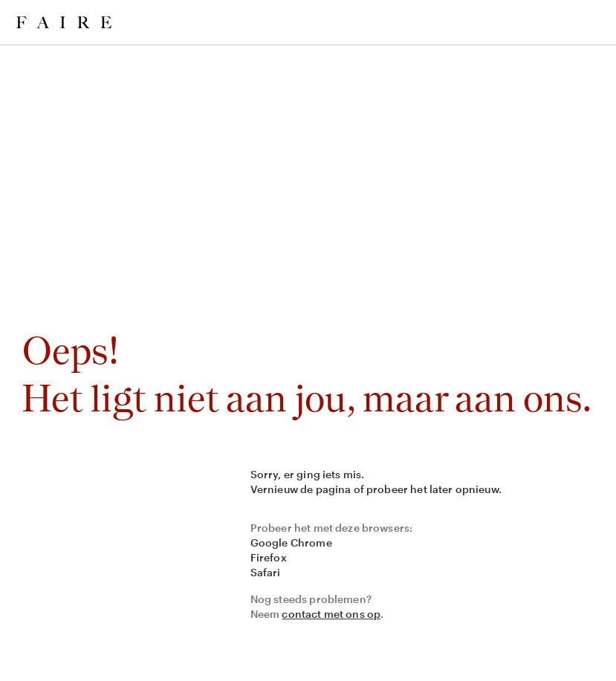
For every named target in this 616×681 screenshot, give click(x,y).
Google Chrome (291, 542)
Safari (266, 572)
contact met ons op (331, 614)
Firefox (269, 557)
